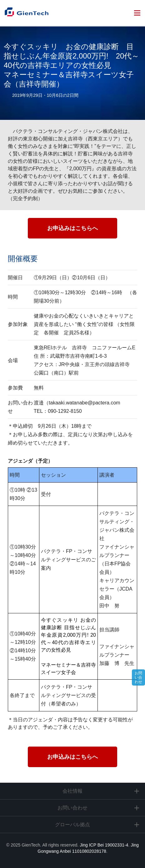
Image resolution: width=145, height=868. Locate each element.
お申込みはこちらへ (72, 228)
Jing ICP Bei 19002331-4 (104, 845)
